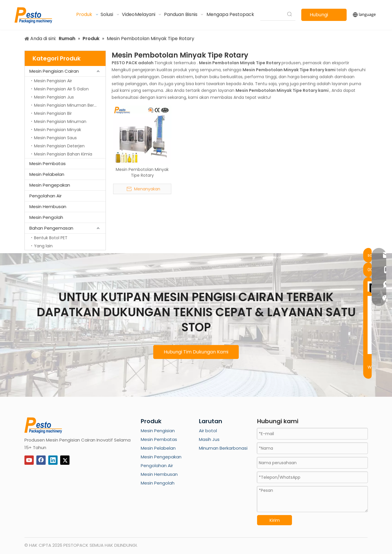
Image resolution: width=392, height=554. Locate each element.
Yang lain (43, 246)
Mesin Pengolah (46, 217)
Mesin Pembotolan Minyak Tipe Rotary (142, 172)
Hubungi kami (319, 16)
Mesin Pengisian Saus (55, 138)
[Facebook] (41, 460)
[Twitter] (65, 460)
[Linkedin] (53, 460)
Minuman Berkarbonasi (223, 448)
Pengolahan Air (46, 196)
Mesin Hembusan (48, 207)
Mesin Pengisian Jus (54, 97)
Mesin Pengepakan (50, 185)
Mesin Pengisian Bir (53, 113)
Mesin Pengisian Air (53, 81)
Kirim (275, 520)
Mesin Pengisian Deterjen (59, 146)
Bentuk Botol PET (51, 238)
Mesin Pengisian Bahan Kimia (63, 154)
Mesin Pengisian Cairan (54, 71)
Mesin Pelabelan (47, 174)
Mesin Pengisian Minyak (58, 130)
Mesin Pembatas (48, 163)
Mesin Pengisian (158, 431)
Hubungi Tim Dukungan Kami (196, 352)
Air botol (208, 431)
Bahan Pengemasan (51, 228)
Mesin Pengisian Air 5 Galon (61, 89)
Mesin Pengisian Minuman (60, 121)
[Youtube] (29, 460)
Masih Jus (209, 439)
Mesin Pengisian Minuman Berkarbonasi (70, 105)
